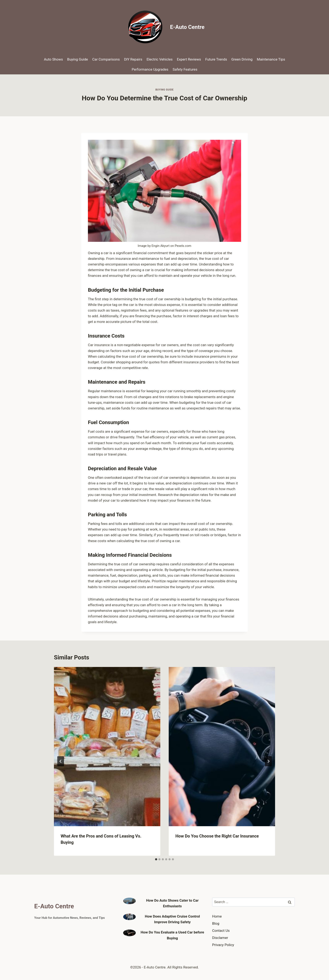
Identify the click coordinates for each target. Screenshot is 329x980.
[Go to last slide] (61, 761)
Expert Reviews (189, 59)
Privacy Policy (223, 945)
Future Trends (216, 59)
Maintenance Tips (271, 59)
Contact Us (221, 931)
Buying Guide (78, 59)
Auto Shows (53, 59)
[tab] (156, 859)
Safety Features (185, 69)
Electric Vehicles (159, 59)
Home (217, 916)
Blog (216, 923)
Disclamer (220, 938)
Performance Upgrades (150, 69)
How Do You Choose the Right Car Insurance (217, 836)
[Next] (268, 761)
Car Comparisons (106, 59)
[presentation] (107, 747)
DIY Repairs (133, 59)
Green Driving (242, 59)
